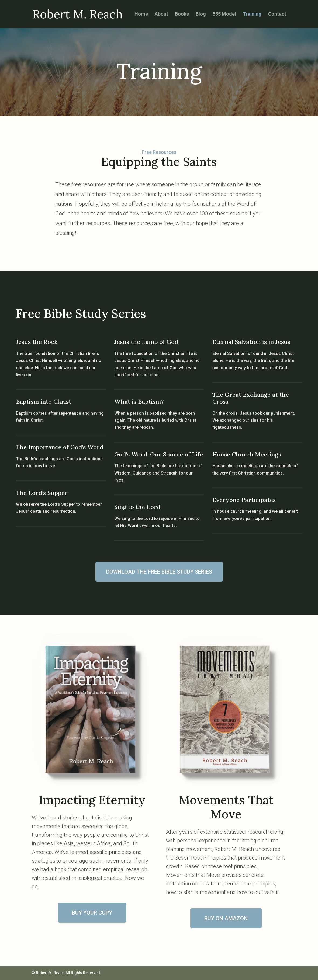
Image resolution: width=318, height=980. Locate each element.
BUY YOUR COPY (92, 913)
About (161, 14)
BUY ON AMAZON (226, 918)
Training (252, 14)
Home (141, 14)
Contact (277, 14)
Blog (201, 14)
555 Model (224, 14)
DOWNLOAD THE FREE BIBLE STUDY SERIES (159, 572)
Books (182, 14)
